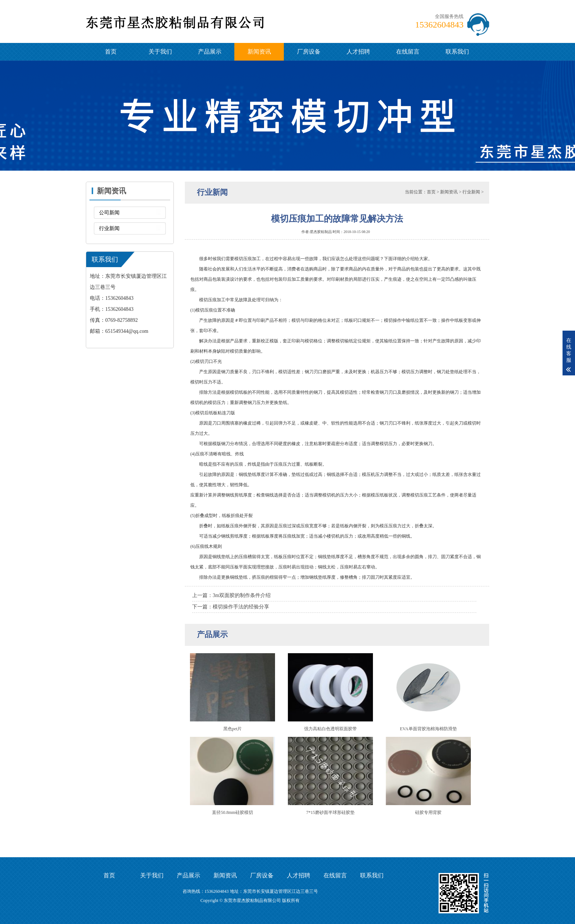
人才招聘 (358, 52)
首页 (111, 52)
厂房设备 (309, 52)
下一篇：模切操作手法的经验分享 (231, 607)
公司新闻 (109, 213)
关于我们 (160, 52)
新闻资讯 (259, 52)
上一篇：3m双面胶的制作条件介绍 (231, 595)
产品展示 (210, 52)
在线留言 (408, 52)
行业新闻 (109, 228)
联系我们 (457, 52)
